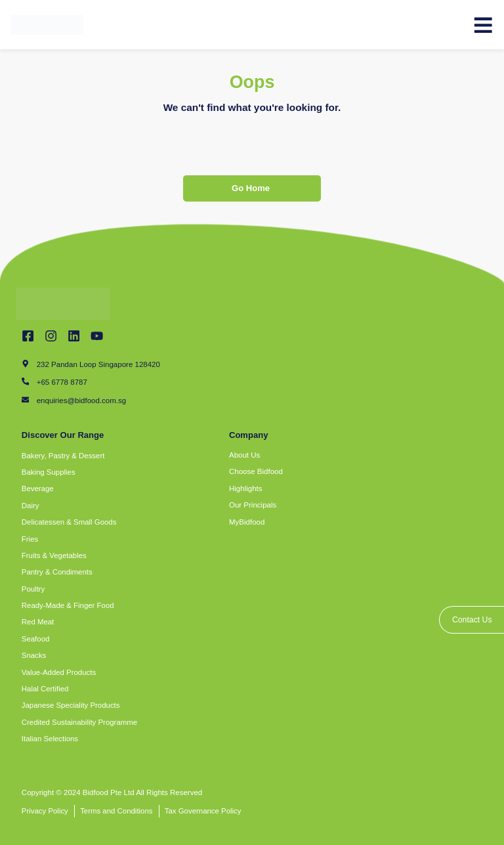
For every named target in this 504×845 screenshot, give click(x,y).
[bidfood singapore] (356, 670)
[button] (186, 456)
